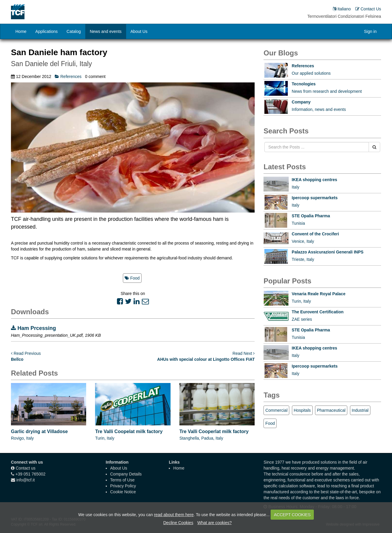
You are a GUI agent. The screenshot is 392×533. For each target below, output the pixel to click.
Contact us (26, 468)
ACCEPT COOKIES (292, 515)
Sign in (370, 31)
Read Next (244, 353)
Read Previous (26, 353)
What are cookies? (215, 523)
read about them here (174, 515)
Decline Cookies (178, 523)
